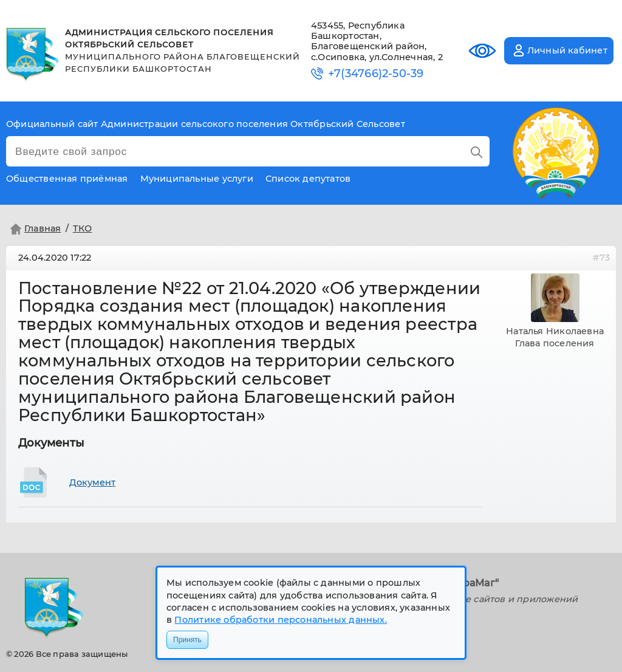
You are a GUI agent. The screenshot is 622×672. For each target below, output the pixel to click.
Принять (187, 640)
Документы (51, 443)
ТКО (83, 228)
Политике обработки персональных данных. (280, 620)
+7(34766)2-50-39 (376, 74)
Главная (34, 229)
